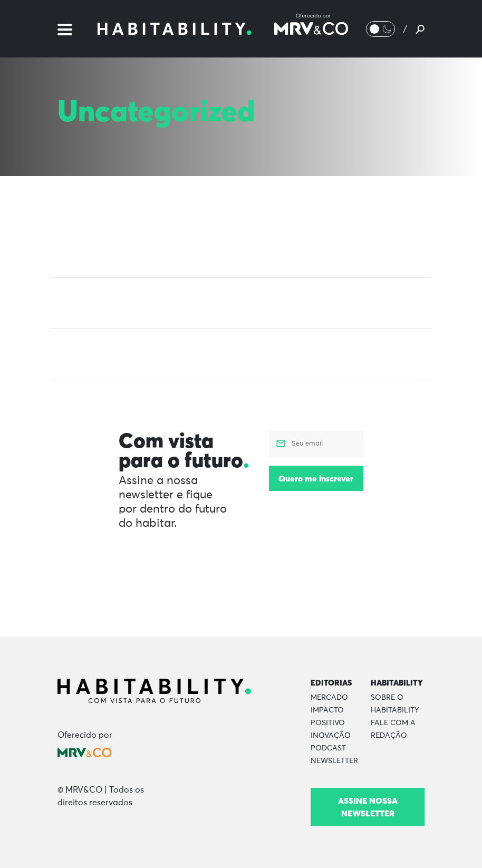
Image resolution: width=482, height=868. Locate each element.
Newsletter (334, 761)
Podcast (328, 748)
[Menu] (65, 28)
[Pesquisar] (420, 29)
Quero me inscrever (316, 478)
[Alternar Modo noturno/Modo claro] (380, 29)
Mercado (329, 698)
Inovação (331, 736)
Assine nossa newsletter (368, 807)
